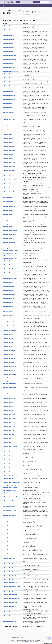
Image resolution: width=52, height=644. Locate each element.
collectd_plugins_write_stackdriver (11, 598)
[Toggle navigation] (3, 6)
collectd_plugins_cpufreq (9, 95)
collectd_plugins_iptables (9, 207)
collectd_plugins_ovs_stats (9, 370)
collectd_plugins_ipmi (8, 201)
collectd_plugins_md (8, 269)
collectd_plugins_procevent (10, 398)
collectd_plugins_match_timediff (11, 256)
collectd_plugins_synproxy (9, 460)
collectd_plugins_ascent (9, 43)
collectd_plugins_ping (8, 381)
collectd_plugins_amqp (9, 30)
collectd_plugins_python (9, 406)
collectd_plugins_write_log (9, 580)
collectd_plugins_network (9, 306)
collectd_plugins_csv (8, 103)
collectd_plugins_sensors (9, 426)
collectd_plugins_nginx (8, 316)
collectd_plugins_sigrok (9, 434)
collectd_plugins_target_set (10, 490)
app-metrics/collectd (9, 630)
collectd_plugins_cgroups (9, 67)
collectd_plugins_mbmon (9, 261)
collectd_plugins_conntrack (10, 82)
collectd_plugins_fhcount (9, 162)
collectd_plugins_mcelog (9, 265)
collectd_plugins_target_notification (12, 482)
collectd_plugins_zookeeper (10, 621)
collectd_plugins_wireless (9, 558)
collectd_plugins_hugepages (10, 188)
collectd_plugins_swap (8, 456)
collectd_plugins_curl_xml (9, 119)
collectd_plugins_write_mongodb (11, 582)
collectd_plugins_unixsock (9, 525)
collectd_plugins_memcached (10, 278)
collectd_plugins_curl (8, 107)
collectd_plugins (13, 10)
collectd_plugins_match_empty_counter (12, 248)
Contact (48, 638)
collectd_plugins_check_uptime (10, 71)
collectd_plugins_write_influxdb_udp (12, 572)
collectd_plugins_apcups (9, 39)
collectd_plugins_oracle (9, 362)
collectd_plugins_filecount (9, 166)
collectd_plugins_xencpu (9, 612)
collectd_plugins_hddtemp (9, 184)
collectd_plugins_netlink (9, 302)
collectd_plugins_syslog (9, 468)
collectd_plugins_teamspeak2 (10, 497)
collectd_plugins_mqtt (8, 290)
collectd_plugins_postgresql (10, 384)
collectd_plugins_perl (8, 377)
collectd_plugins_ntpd (8, 335)
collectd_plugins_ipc (8, 197)
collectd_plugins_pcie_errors (10, 374)
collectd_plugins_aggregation (10, 26)
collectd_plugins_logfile (9, 227)
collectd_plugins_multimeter (10, 294)
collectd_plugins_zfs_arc (9, 616)
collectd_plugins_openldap (9, 354)
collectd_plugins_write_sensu (10, 594)
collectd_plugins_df (8, 129)
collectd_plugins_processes (9, 393)
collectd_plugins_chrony (9, 74)
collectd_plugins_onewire (9, 350)
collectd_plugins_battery (9, 47)
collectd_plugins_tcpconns (9, 493)
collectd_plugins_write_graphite (11, 564)
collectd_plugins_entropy (9, 150)
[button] (36, 2)
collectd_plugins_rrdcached (10, 418)
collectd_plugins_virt (8, 545)
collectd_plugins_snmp (8, 442)
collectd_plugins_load (8, 224)
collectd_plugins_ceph (8, 63)
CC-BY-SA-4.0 (14, 642)
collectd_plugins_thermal (9, 506)
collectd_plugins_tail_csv (9, 478)
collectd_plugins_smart (9, 438)
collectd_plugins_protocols (9, 402)
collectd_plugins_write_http (10, 568)
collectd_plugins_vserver (9, 553)
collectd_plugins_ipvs (8, 211)
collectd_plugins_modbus (9, 286)
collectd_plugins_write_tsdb (10, 606)
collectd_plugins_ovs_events (10, 366)
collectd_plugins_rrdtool (9, 422)
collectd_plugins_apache (9, 35)
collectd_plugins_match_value (10, 258)
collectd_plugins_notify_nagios (10, 331)
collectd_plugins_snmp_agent (10, 446)
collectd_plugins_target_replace (10, 485)
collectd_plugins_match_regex (10, 253)
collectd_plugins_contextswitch (10, 86)
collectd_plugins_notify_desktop (11, 321)
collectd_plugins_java (8, 220)
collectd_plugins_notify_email (10, 325)
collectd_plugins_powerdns (10, 388)
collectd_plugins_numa (9, 338)
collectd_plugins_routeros (9, 414)
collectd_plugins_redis (8, 410)
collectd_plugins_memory (9, 282)
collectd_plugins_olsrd (8, 346)
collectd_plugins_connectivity (10, 78)
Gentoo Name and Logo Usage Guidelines (28, 642)
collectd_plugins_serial (8, 430)
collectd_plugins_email (8, 146)
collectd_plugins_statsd (9, 452)
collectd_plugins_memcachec (10, 273)
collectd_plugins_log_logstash (10, 231)
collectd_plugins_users (8, 533)
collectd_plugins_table (8, 472)
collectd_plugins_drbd (8, 142)
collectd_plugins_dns (8, 138)
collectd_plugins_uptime (9, 529)
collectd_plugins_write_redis (10, 592)
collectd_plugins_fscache (9, 170)
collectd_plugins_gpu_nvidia (10, 180)
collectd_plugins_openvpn (9, 358)
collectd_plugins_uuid (8, 537)
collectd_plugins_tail (8, 476)
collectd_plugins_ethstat (9, 154)
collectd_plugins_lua (8, 239)
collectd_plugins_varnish (9, 541)
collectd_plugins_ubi (8, 521)
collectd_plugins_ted (8, 501)
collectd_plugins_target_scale (10, 488)
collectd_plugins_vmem (9, 549)
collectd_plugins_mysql (9, 298)
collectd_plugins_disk (8, 134)
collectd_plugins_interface (9, 192)
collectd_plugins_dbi (8, 125)
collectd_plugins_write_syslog (10, 602)
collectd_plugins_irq (8, 215)
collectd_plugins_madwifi (9, 243)
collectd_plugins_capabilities (10, 59)
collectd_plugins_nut (8, 342)
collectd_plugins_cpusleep (9, 99)
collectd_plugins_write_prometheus (11, 586)
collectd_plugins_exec (8, 158)
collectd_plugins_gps (8, 176)
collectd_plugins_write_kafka (10, 576)
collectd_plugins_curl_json (9, 113)
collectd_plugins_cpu (8, 91)
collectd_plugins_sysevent (9, 464)
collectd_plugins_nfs (8, 312)
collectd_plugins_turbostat (9, 516)
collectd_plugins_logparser (9, 235)
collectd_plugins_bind (8, 51)
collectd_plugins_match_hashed (11, 251)
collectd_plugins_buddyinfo (10, 55)
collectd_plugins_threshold (9, 510)
